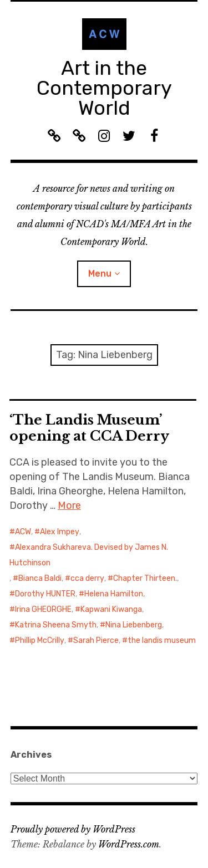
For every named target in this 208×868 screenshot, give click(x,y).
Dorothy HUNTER (45, 594)
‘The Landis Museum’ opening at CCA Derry (89, 428)
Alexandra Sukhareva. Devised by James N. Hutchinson (89, 555)
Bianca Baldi (40, 578)
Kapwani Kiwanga (111, 609)
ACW (23, 532)
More (69, 506)
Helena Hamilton (114, 594)
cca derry (87, 578)
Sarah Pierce (96, 640)
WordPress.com (129, 844)
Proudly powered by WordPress (73, 829)
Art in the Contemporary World (104, 88)
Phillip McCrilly (40, 640)
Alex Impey (60, 532)
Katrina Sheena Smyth (56, 625)
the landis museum (162, 640)
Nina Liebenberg (134, 625)
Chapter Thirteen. (145, 578)
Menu (100, 274)
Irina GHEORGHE (43, 609)
